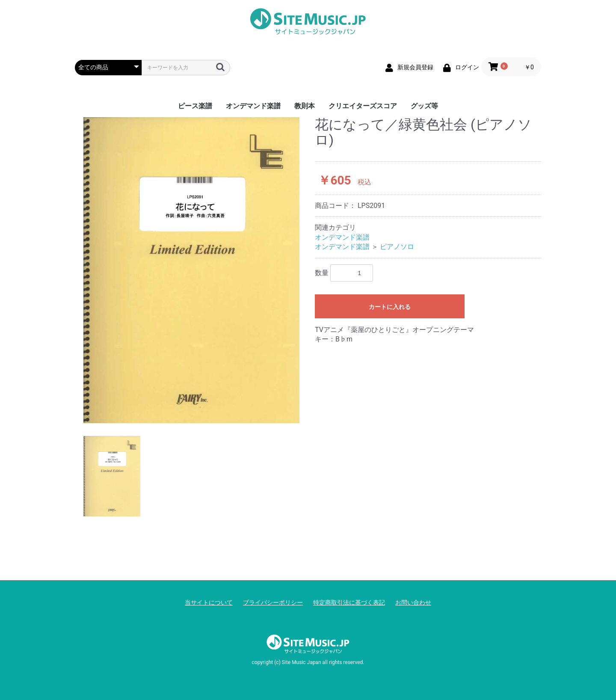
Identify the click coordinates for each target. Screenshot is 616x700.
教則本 (305, 106)
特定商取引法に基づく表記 (349, 602)
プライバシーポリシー (273, 602)
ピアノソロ (397, 247)
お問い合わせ (413, 602)
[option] (191, 270)
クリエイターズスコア (363, 106)
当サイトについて (209, 602)
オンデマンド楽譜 (253, 106)
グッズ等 (424, 106)
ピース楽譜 (195, 106)
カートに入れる (390, 307)
